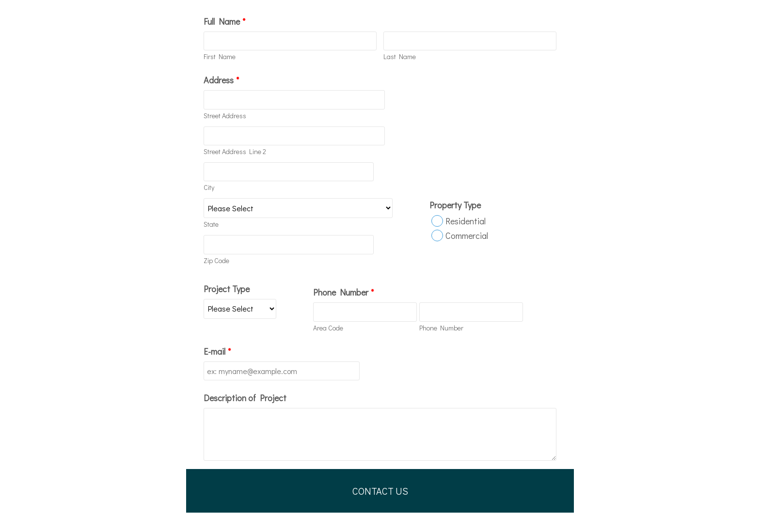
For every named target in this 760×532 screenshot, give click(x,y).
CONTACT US (380, 491)
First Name (220, 56)
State (211, 224)
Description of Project (245, 398)
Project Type (227, 289)
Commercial (467, 235)
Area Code (328, 328)
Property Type (455, 205)
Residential (466, 221)
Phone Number (343, 292)
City (209, 187)
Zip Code (216, 260)
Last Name (400, 56)
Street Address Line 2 (235, 151)
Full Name (224, 21)
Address (221, 80)
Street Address (225, 116)
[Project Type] (240, 309)
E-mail (217, 351)
